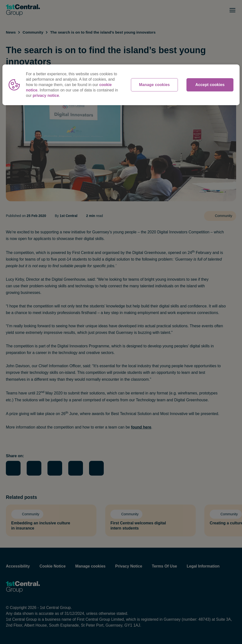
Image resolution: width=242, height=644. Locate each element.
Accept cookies (210, 85)
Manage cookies (154, 85)
